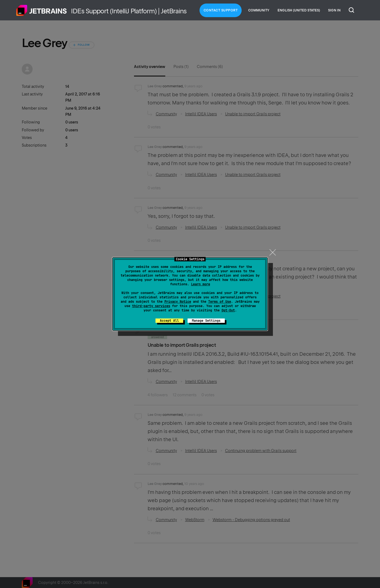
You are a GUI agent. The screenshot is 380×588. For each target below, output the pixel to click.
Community (259, 10)
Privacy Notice (178, 302)
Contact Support (221, 10)
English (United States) (299, 10)
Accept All (169, 321)
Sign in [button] (334, 10)
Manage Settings (206, 321)
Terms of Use (220, 302)
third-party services (151, 306)
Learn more (201, 284)
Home (42, 10)
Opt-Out (228, 310)
